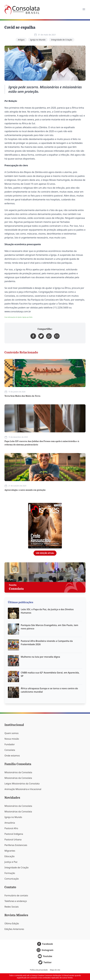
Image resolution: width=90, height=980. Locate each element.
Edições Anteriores (14, 929)
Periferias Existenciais (16, 845)
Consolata (10, 750)
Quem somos (11, 733)
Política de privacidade (39, 970)
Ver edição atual (45, 553)
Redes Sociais (12, 907)
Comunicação (12, 879)
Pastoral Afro (11, 828)
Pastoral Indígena (14, 834)
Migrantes (10, 851)
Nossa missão (12, 739)
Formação (10, 873)
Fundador (10, 744)
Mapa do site (55, 970)
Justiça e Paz (11, 862)
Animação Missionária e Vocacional (23, 789)
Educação (10, 856)
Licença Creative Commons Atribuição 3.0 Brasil (50, 975)
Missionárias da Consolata (18, 778)
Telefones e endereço (16, 901)
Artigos (21, 40)
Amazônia (10, 823)
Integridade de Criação (62, 40)
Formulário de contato (16, 895)
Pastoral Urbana (13, 840)
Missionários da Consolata (18, 772)
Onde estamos (12, 756)
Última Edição (12, 923)
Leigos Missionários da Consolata (22, 784)
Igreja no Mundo (38, 40)
